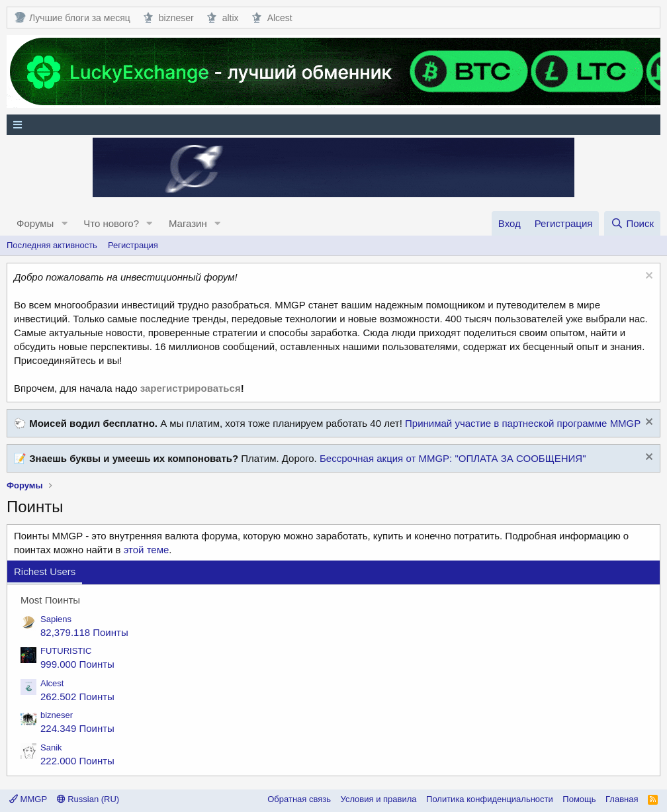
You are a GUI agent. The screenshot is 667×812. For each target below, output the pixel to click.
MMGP (28, 799)
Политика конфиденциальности (490, 799)
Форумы (35, 223)
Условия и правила (379, 799)
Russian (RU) (88, 799)
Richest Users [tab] (45, 571)
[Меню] (333, 125)
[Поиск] (632, 223)
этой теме (147, 550)
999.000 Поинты (77, 664)
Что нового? (111, 223)
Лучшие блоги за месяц (72, 18)
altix (223, 18)
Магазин (188, 223)
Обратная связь (299, 799)
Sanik (51, 747)
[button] (64, 223)
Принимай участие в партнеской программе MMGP (523, 423)
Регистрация (133, 245)
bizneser (169, 18)
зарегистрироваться (191, 388)
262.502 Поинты (77, 697)
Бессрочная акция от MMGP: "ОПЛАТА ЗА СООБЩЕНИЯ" (453, 458)
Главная (622, 799)
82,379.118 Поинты (84, 632)
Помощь (579, 799)
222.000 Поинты (77, 761)
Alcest (272, 18)
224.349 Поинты (77, 728)
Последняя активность (52, 245)
